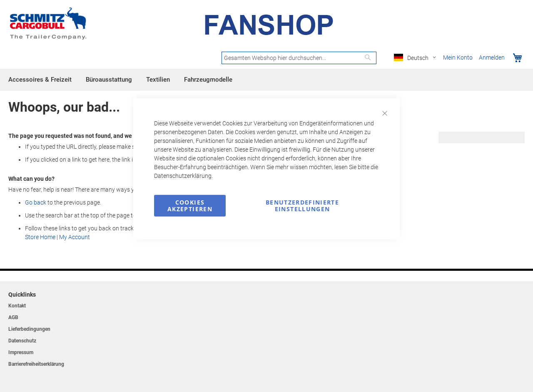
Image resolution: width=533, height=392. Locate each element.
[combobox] (299, 58)
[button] (416, 58)
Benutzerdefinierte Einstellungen (302, 205)
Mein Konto (458, 57)
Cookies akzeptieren (190, 205)
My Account (75, 237)
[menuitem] (40, 80)
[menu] (266, 80)
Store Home (40, 237)
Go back (36, 202)
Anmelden (492, 57)
